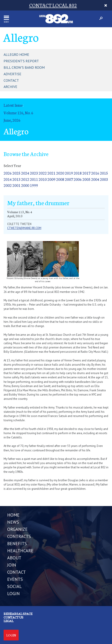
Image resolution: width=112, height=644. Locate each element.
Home (13, 515)
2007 (69, 179)
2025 (16, 173)
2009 (51, 179)
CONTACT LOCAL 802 (53, 5)
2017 (86, 173)
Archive (10, 87)
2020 (60, 173)
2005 (86, 179)
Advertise (12, 74)
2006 (78, 179)
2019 (69, 173)
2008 (60, 179)
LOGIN (13, 594)
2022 (43, 173)
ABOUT (14, 558)
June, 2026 (12, 120)
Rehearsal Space (18, 614)
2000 (25, 185)
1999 (34, 185)
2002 (8, 185)
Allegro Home (16, 54)
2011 (34, 179)
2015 (104, 173)
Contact (11, 80)
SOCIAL (14, 586)
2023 (34, 173)
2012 (25, 179)
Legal (9, 621)
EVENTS (15, 579)
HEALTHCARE (20, 551)
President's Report (21, 61)
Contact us (13, 617)
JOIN (12, 565)
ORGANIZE (17, 529)
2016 (95, 173)
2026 (8, 173)
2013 (16, 179)
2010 (43, 179)
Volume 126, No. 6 (18, 113)
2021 (51, 173)
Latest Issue (13, 105)
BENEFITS (17, 544)
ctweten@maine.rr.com (24, 228)
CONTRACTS (19, 536)
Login (11, 635)
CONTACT (16, 572)
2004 (95, 179)
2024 (25, 173)
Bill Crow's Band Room (24, 67)
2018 (78, 173)
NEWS (13, 522)
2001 (16, 185)
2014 (8, 179)
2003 (104, 179)
